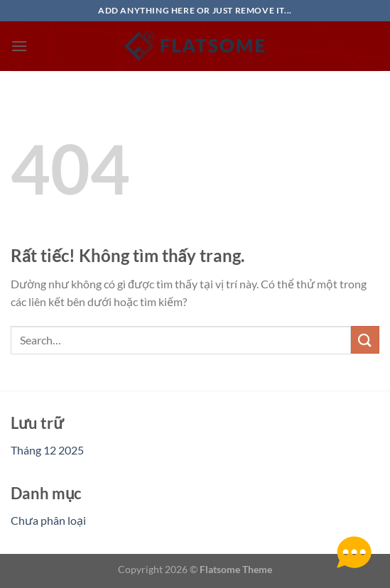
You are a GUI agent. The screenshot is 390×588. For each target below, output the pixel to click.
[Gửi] (365, 340)
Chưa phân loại (48, 520)
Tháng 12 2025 (47, 450)
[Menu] (19, 46)
